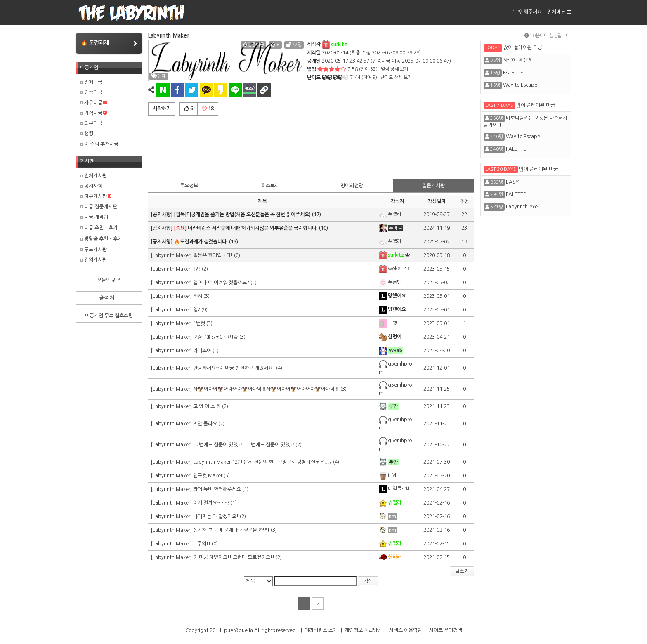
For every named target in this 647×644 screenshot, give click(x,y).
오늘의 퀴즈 (109, 280)
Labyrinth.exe (522, 207)
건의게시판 (93, 260)
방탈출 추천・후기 (101, 239)
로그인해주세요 (526, 12)
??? (197, 269)
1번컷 (199, 323)
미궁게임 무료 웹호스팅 (109, 316)
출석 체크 (109, 298)
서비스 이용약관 (406, 630)
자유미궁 (93, 103)
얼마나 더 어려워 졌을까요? (221, 283)
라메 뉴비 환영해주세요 (217, 489)
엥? (197, 310)
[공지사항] (162, 215)
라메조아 (202, 351)
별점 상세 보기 (394, 69)
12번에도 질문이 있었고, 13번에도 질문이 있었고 (244, 445)
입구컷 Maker (208, 476)
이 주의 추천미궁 (99, 144)
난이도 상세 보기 (396, 77)
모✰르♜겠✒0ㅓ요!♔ (216, 337)
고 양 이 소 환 (207, 406)
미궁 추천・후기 (99, 228)
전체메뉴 (559, 12)
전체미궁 (91, 82)
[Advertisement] (311, 146)
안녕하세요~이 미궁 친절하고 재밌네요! (234, 368)
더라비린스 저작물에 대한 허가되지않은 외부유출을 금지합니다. (246, 228)
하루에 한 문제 (518, 60)
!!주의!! (202, 544)
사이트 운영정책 (446, 630)
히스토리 (270, 186)
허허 (198, 296)
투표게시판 (93, 250)
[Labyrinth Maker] (172, 255)
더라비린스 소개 (321, 630)
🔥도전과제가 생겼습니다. (201, 242)
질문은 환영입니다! (214, 255)
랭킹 (87, 134)
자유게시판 (96, 196)
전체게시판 (93, 176)
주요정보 (189, 186)
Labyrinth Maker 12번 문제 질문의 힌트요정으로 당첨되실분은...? (262, 462)
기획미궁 (93, 113)
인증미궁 (91, 92)
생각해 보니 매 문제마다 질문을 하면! (231, 530)
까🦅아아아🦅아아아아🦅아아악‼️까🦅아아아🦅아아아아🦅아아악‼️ (266, 389)
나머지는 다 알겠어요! (216, 517)
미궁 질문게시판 (99, 207)
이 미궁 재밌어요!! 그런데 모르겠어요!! (234, 557)
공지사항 (91, 186)
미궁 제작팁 (94, 217)
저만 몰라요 (205, 424)
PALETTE (513, 73)
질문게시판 (433, 186)
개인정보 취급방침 (363, 630)
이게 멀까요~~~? (211, 503)
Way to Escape (520, 85)
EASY (512, 182)
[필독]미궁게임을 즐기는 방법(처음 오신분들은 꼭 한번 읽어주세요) (242, 215)
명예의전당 (352, 186)
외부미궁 (91, 123)
